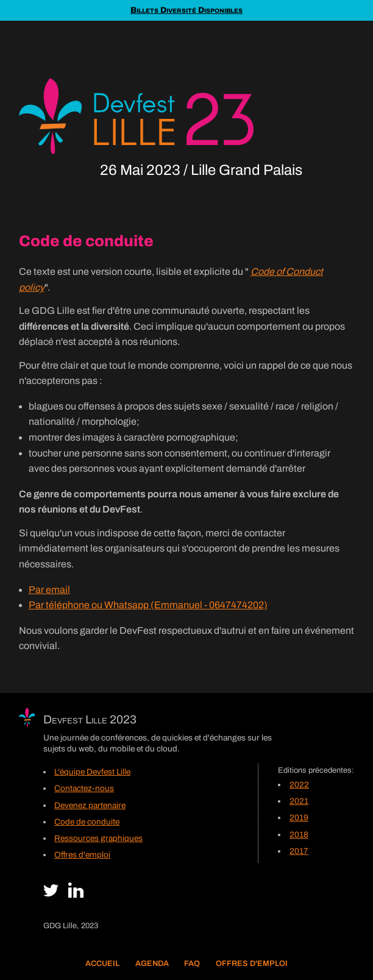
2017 (299, 851)
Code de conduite (87, 822)
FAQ (192, 964)
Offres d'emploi (252, 964)
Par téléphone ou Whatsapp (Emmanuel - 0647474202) (148, 605)
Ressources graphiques (98, 838)
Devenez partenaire (90, 805)
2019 (299, 818)
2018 (299, 835)
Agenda (152, 964)
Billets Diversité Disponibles (187, 10)
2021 (299, 801)
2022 (299, 785)
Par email (49, 590)
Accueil (102, 964)
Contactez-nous (84, 788)
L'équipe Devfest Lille (92, 772)
